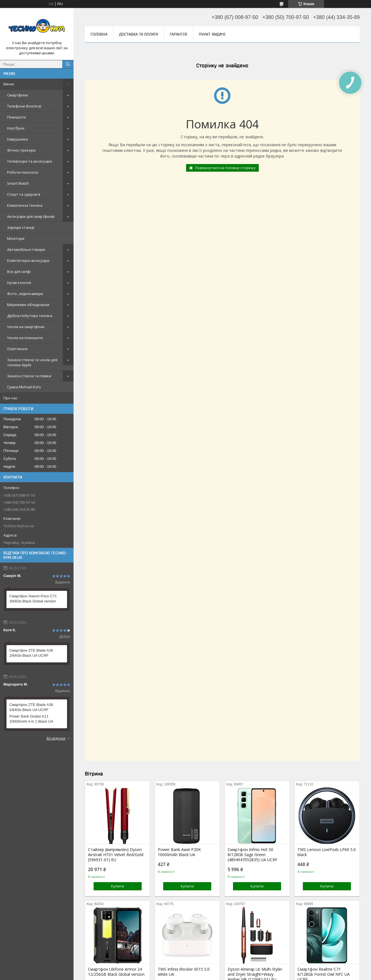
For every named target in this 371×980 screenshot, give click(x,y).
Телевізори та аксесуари (30, 161)
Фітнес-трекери (21, 150)
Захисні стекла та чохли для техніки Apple (32, 362)
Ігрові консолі (19, 283)
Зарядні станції (21, 227)
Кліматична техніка (25, 205)
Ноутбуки (16, 128)
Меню (9, 84)
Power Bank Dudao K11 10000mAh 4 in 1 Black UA (31, 719)
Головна (99, 34)
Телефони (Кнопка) (24, 106)
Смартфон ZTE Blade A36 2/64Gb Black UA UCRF (31, 653)
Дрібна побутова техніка (30, 316)
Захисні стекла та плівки (29, 376)
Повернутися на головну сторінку (225, 168)
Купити (118, 886)
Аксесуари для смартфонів (31, 216)
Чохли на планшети (25, 338)
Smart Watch (18, 183)
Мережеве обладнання (28, 305)
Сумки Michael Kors (24, 387)
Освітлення (17, 349)
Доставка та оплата (139, 34)
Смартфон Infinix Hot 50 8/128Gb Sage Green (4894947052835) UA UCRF (253, 855)
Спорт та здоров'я (24, 194)
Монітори (16, 238)
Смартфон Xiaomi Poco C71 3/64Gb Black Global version (33, 599)
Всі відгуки (56, 738)
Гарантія (178, 34)
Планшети (16, 117)
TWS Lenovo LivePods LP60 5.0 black (327, 852)
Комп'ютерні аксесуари (28, 260)
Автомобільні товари (26, 249)
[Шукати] (68, 64)
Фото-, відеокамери (25, 294)
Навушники (18, 139)
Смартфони (17, 95)
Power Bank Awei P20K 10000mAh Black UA (179, 852)
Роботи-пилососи (23, 172)
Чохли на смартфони (26, 327)
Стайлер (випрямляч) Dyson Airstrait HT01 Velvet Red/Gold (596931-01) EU (116, 855)
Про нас (10, 398)
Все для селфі (19, 272)
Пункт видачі (212, 34)
